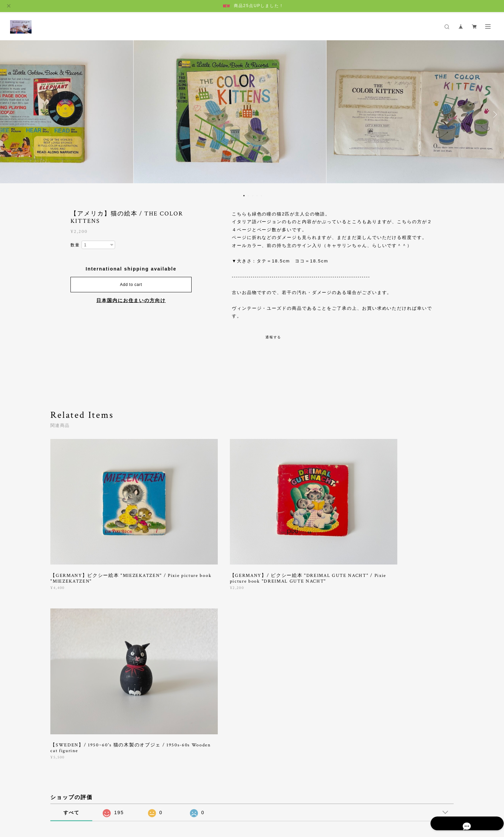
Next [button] (494, 114)
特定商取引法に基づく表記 (131, 797)
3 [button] (253, 196)
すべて (71, 612)
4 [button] (257, 196)
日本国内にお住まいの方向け (131, 300)
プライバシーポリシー (80, 797)
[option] (252, 114)
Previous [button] (10, 114)
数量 (75, 245)
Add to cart (131, 285)
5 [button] (261, 196)
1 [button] (244, 196)
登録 (392, 705)
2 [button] (248, 196)
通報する (273, 337)
